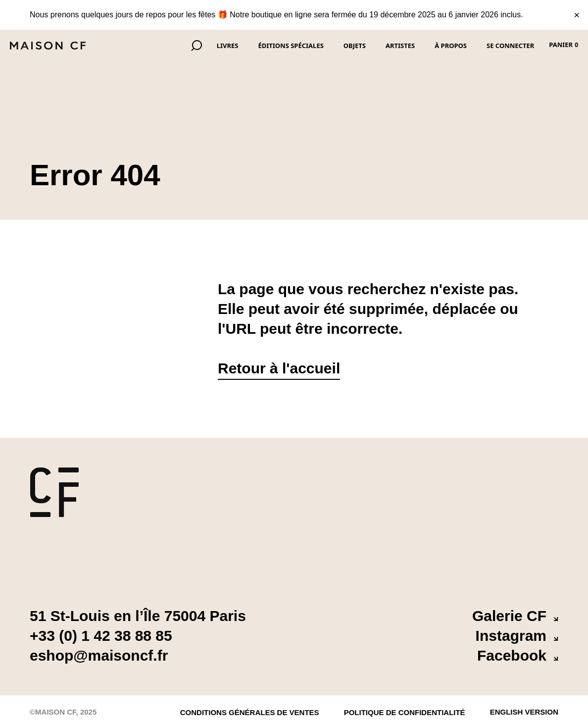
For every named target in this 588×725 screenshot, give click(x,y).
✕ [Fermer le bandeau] (577, 15)
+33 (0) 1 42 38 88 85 (101, 636)
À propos (451, 46)
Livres (228, 46)
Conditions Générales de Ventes (250, 712)
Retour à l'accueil (279, 368)
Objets (355, 46)
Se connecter (510, 46)
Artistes (400, 46)
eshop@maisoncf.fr (99, 655)
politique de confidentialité (405, 712)
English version (524, 710)
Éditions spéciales (291, 46)
